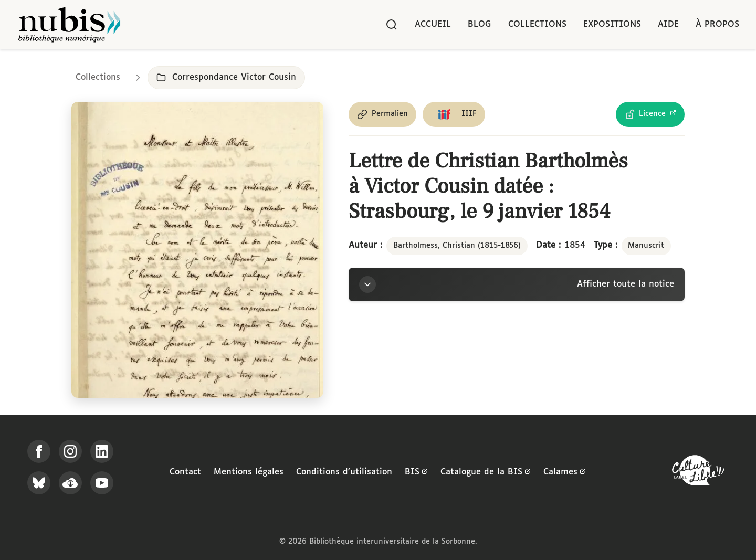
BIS (416, 472)
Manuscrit (646, 246)
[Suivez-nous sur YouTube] (102, 483)
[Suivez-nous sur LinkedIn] (102, 451)
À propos (717, 24)
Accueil (433, 24)
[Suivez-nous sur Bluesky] (39, 483)
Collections (537, 24)
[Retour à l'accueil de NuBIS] (69, 25)
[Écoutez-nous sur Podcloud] (70, 483)
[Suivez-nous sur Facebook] (39, 451)
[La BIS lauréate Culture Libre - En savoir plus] (698, 473)
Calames (565, 472)
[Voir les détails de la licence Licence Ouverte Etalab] (650, 114)
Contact (185, 472)
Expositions (612, 24)
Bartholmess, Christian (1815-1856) (457, 246)
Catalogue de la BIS (486, 472)
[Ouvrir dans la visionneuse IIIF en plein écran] (197, 250)
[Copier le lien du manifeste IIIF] (454, 114)
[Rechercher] (392, 25)
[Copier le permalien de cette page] (382, 114)
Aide (668, 24)
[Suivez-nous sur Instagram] (70, 451)
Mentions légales (249, 472)
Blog (480, 24)
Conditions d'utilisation (344, 472)
